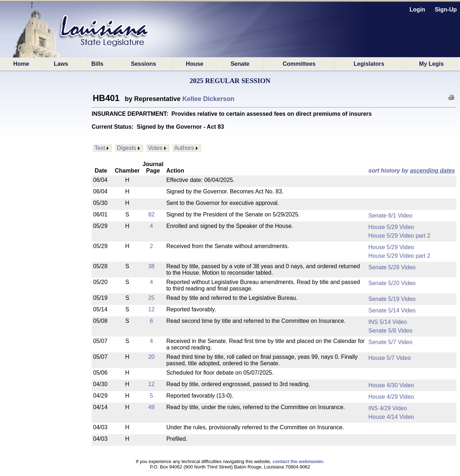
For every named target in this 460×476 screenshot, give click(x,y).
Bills (97, 64)
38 (151, 266)
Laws (61, 64)
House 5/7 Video (390, 358)
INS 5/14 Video (388, 322)
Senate (240, 64)
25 (151, 298)
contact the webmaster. (298, 461)
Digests (126, 148)
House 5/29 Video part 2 (399, 236)
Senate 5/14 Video (392, 310)
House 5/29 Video (391, 227)
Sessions (143, 64)
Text (100, 148)
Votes (155, 148)
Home (21, 64)
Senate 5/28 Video (392, 267)
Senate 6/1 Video (390, 216)
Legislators (369, 64)
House (195, 64)
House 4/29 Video (391, 397)
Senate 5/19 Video (392, 299)
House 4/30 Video (391, 385)
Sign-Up (446, 10)
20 (151, 357)
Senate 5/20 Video (392, 283)
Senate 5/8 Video (390, 331)
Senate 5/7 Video (390, 342)
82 (151, 214)
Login (418, 10)
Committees (299, 64)
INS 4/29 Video (388, 408)
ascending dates (433, 171)
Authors (184, 148)
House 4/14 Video (391, 417)
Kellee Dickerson (208, 99)
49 (151, 407)
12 (151, 309)
